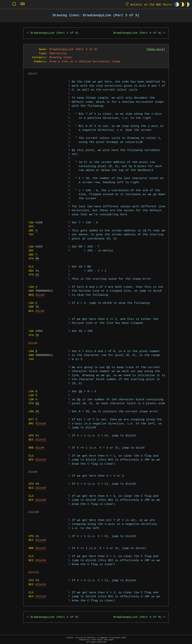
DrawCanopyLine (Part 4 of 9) (137, 33)
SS (37, 275)
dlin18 (41, 500)
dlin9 (40, 448)
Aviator (148, 4)
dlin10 (41, 424)
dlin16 (41, 488)
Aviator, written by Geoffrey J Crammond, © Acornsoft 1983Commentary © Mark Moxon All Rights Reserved (96, 640)
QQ (37, 404)
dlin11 (41, 548)
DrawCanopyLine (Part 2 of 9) (55, 33)
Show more (156, 49)
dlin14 (41, 460)
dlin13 (41, 440)
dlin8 (40, 295)
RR (37, 259)
